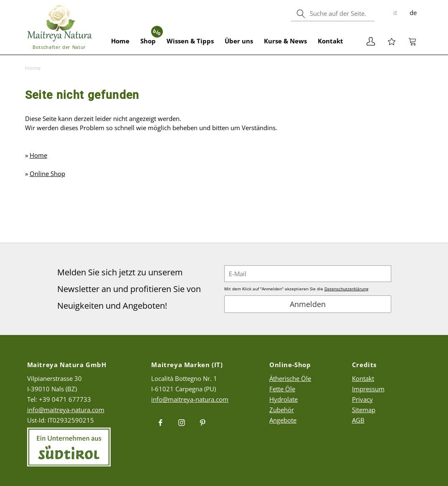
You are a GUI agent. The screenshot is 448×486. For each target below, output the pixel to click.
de (413, 13)
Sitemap (364, 410)
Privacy (362, 399)
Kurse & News (285, 41)
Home (120, 41)
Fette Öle (282, 389)
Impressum (368, 389)
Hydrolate (283, 399)
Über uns (239, 41)
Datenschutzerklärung (346, 289)
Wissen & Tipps (190, 41)
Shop (151, 36)
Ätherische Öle (290, 378)
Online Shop (47, 174)
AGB (358, 420)
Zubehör (282, 410)
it (395, 13)
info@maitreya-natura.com (66, 410)
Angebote (283, 420)
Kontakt (330, 41)
